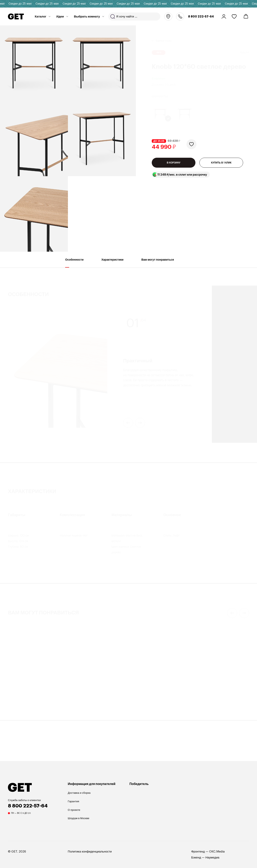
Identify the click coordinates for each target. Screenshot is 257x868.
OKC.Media (217, 852)
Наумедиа (212, 858)
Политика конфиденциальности (90, 852)
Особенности (74, 263)
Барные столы (164, 36)
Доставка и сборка (79, 793)
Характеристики (113, 263)
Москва (168, 16)
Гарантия (73, 801)
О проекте (74, 810)
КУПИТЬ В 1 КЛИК (221, 163)
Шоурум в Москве (78, 818)
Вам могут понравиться (158, 263)
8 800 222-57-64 (201, 16)
